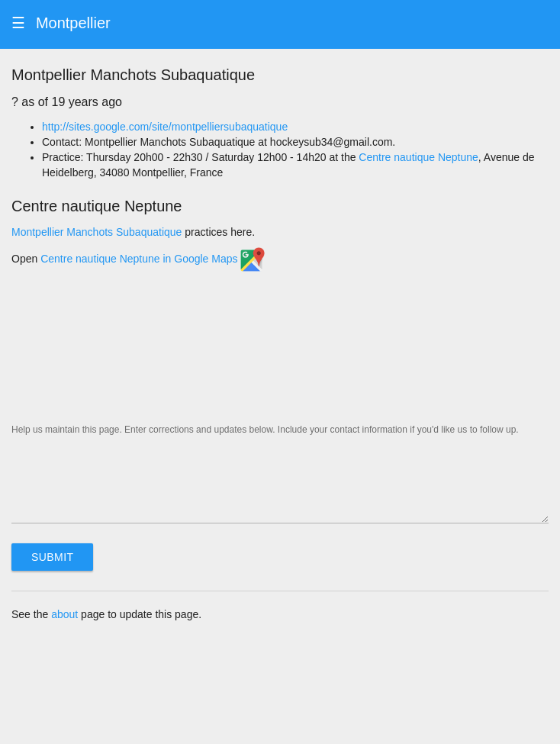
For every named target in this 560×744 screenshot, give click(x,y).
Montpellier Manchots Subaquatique (97, 232)
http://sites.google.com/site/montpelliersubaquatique (165, 127)
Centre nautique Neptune (418, 157)
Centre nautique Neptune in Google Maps (153, 259)
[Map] (280, 348)
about (64, 614)
